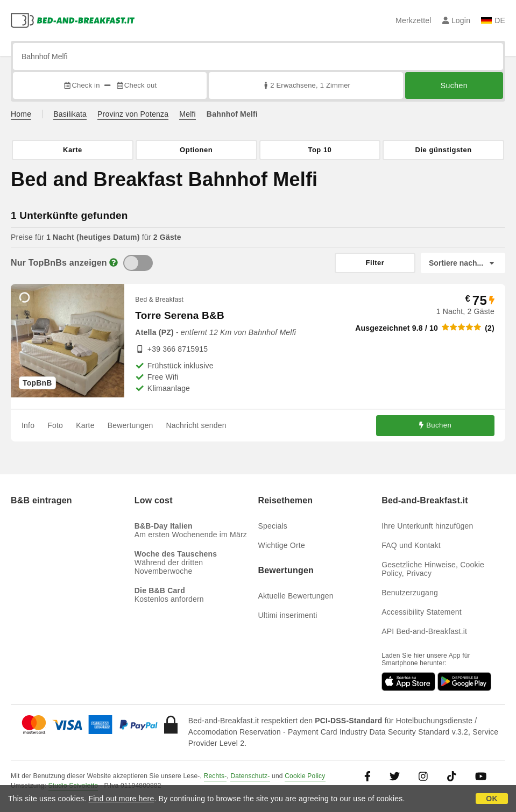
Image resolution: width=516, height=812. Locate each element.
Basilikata (70, 114)
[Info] (114, 263)
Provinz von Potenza (133, 114)
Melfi (188, 114)
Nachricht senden (196, 425)
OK (492, 799)
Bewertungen (130, 425)
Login (457, 20)
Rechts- (215, 776)
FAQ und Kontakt (411, 545)
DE (493, 20)
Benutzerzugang (410, 593)
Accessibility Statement (422, 612)
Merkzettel (413, 20)
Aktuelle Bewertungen (296, 596)
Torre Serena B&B (179, 315)
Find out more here (122, 799)
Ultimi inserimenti (288, 615)
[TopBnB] (138, 263)
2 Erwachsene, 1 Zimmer (306, 85)
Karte (85, 425)
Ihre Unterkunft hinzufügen (427, 526)
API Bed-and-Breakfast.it (424, 631)
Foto (55, 425)
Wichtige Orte (282, 545)
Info (28, 425)
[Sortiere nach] (463, 263)
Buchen (435, 426)
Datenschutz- (250, 776)
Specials (273, 526)
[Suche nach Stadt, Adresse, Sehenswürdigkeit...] (258, 56)
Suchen (454, 86)
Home (21, 114)
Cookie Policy (305, 776)
